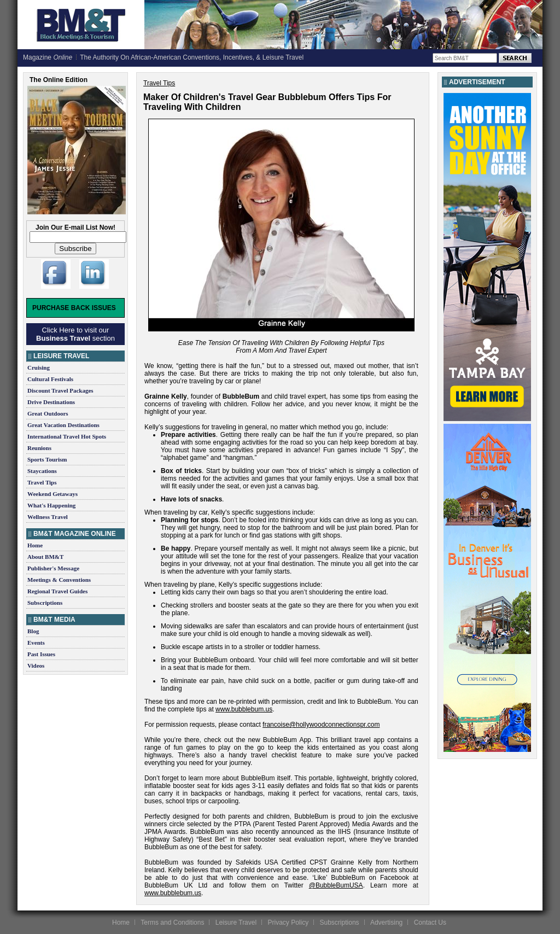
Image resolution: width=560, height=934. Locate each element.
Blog (33, 631)
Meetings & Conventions (59, 580)
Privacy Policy (288, 923)
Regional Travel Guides (57, 591)
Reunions (39, 448)
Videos (36, 666)
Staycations (42, 471)
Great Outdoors (48, 413)
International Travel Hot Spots (67, 436)
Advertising (386, 923)
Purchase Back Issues (74, 308)
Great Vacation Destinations (63, 425)
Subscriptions (45, 603)
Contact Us (430, 923)
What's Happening (51, 505)
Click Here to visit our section (75, 334)
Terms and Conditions (172, 923)
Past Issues (41, 654)
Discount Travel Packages (60, 390)
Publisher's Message (53, 568)
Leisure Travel (236, 923)
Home (35, 545)
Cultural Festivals (50, 379)
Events (36, 643)
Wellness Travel (48, 517)
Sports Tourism (47, 459)
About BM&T (45, 557)
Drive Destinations (51, 402)
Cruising (39, 367)
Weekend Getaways (52, 494)
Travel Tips (42, 482)
